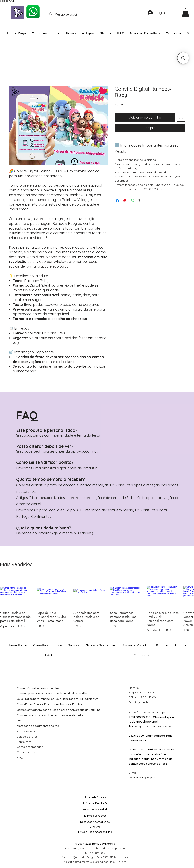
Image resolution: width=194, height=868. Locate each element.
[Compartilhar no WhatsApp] (132, 201)
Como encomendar (30, 747)
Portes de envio (27, 731)
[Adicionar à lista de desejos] (181, 117)
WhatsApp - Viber (160, 726)
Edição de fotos (27, 737)
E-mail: (133, 773)
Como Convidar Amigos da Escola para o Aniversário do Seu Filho (59, 710)
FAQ (20, 757)
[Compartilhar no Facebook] (117, 201)
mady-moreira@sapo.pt (142, 778)
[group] (97, 604)
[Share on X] (140, 201)
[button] (185, 13)
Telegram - (141, 726)
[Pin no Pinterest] (125, 201)
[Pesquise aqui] (71, 14)
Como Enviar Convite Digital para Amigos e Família (49, 704)
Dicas (20, 721)
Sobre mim (24, 742)
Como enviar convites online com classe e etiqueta (50, 715)
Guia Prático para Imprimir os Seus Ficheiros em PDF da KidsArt (57, 699)
